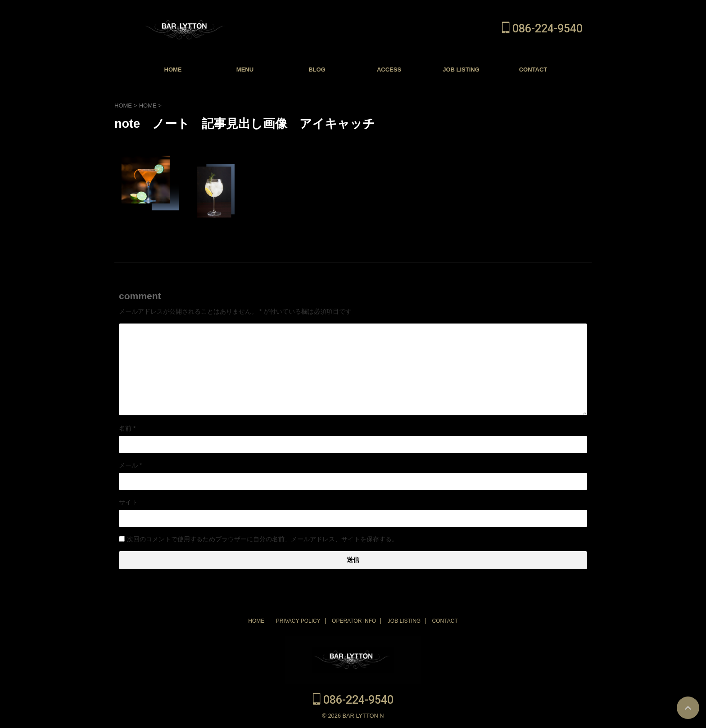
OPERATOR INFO (354, 621)
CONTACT (533, 70)
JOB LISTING (461, 70)
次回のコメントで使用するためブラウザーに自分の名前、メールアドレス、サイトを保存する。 (262, 539)
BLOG (317, 70)
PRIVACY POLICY (298, 621)
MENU (245, 70)
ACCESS (389, 70)
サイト (128, 502)
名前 (127, 428)
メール (130, 465)
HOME (173, 70)
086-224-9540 (542, 29)
